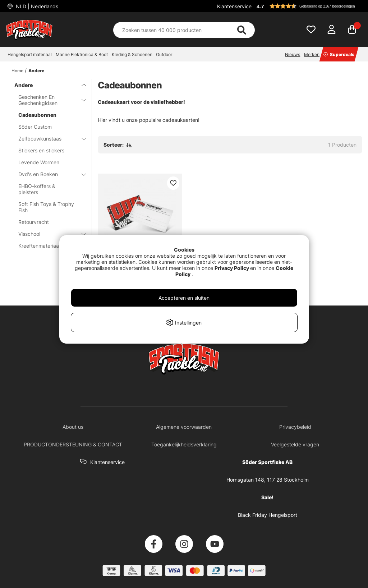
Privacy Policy (232, 268)
